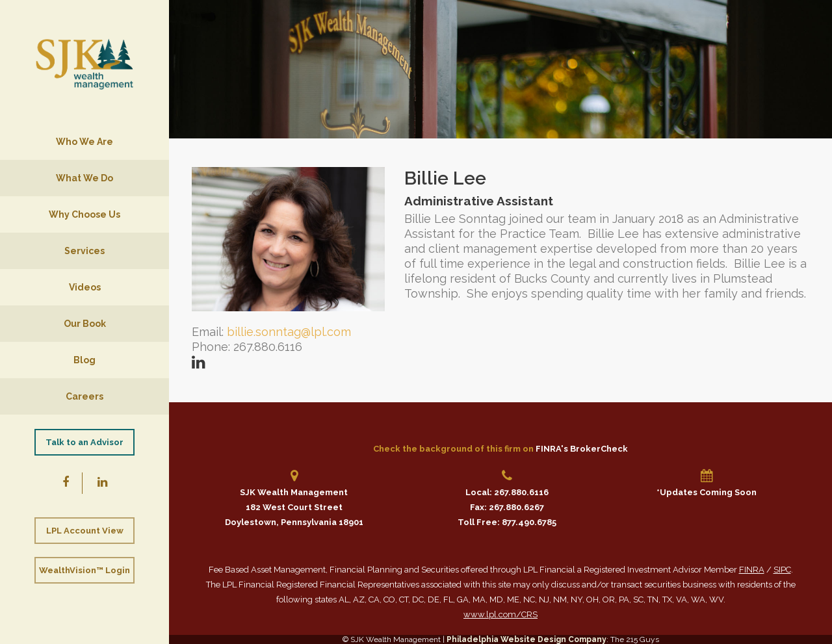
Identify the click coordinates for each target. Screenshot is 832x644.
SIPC (782, 570)
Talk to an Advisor (84, 442)
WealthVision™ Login (84, 570)
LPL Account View (85, 531)
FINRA (752, 570)
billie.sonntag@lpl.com (289, 332)
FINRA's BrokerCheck (582, 449)
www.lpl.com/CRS (500, 614)
